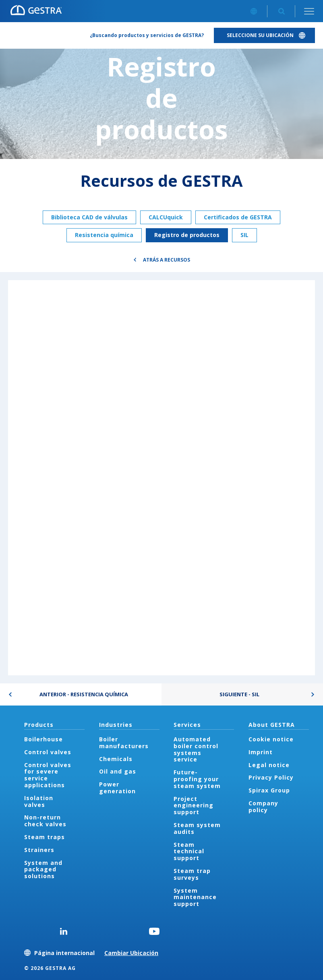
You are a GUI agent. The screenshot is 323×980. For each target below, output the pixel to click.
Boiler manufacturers (124, 743)
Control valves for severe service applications (48, 775)
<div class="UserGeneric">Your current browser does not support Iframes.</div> (161, 477)
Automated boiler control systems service (196, 749)
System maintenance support (195, 897)
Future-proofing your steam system (197, 779)
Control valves (48, 752)
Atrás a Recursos (167, 260)
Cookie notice (271, 739)
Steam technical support (189, 851)
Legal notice (269, 765)
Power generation (117, 788)
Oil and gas (118, 771)
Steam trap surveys (192, 874)
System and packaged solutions (43, 870)
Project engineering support (194, 806)
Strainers (39, 850)
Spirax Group (269, 790)
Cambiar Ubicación (131, 953)
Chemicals (116, 759)
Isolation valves (39, 801)
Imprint (261, 752)
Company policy (263, 807)
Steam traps (45, 837)
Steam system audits (197, 828)
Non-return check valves (45, 821)
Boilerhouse (43, 739)
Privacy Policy (271, 777)
